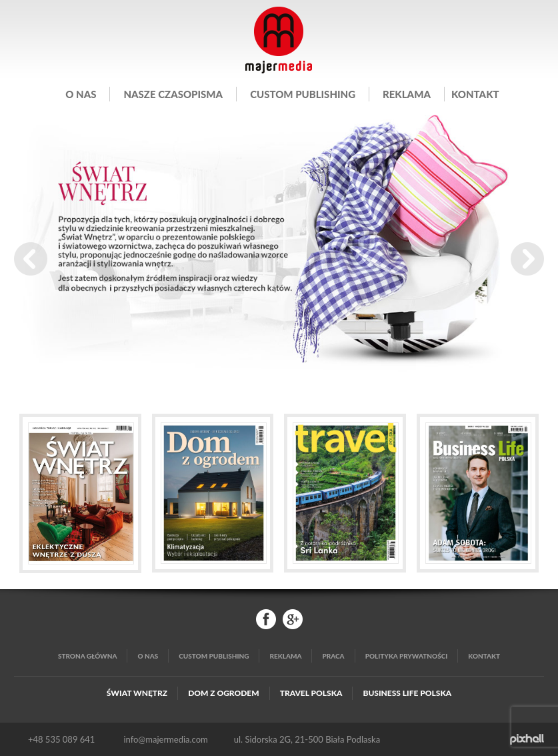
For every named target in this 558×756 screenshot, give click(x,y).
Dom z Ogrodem (224, 693)
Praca (333, 656)
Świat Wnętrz (137, 693)
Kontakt (475, 94)
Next (527, 259)
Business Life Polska (407, 693)
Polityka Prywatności (407, 656)
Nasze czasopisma (173, 94)
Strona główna (88, 656)
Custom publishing (303, 94)
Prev (31, 259)
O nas (81, 94)
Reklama (407, 94)
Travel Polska (311, 693)
